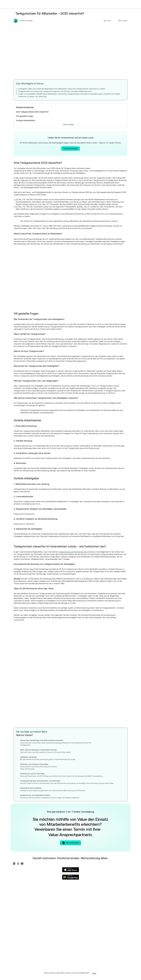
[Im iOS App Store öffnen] (100, 876)
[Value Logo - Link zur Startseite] (8, 4)
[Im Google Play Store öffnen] (119, 876)
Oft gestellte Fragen (25, 117)
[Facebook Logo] (23, 884)
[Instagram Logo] (19, 884)
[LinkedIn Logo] (15, 884)
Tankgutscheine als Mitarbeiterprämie (73, 565)
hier (24, 525)
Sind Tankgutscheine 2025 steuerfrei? (32, 113)
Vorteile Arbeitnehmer (26, 121)
